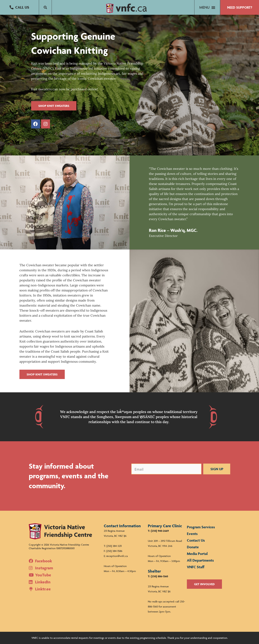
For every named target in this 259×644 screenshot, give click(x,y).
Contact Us (196, 540)
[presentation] (159, 484)
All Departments (200, 560)
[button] (19, 7)
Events (192, 534)
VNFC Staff (196, 567)
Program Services (201, 527)
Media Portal (197, 554)
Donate (193, 547)
